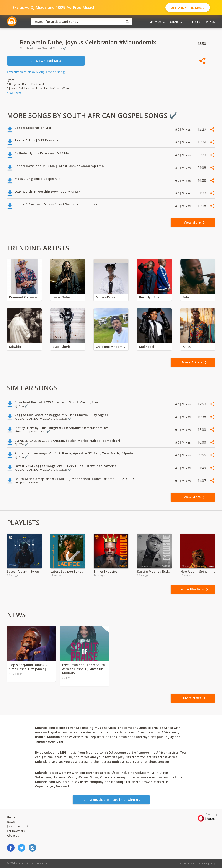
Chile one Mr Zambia (111, 347)
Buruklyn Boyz (150, 297)
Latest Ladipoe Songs (67, 571)
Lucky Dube (61, 297)
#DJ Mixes (183, 129)
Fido (186, 297)
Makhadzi (147, 347)
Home (11, 817)
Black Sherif (61, 347)
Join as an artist (17, 826)
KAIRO (187, 347)
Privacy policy (207, 863)
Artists (194, 22)
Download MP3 (46, 61)
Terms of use (186, 863)
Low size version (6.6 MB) (25, 72)
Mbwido (15, 347)
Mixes (211, 22)
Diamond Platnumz (24, 297)
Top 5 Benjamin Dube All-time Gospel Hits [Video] (28, 667)
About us (13, 835)
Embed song (55, 72)
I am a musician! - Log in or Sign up (111, 800)
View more (14, 92)
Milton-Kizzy (105, 297)
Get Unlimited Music (188, 7)
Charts (176, 22)
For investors (16, 831)
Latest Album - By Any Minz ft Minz (24, 571)
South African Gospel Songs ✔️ (43, 48)
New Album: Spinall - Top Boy (198, 571)
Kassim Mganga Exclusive (154, 571)
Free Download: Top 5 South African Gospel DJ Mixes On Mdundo (84, 669)
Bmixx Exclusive (105, 571)
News (11, 822)
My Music (157, 22)
